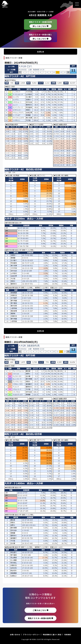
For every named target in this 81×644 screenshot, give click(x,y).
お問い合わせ (15, 635)
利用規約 (68, 635)
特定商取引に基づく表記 (52, 635)
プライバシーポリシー (31, 635)
